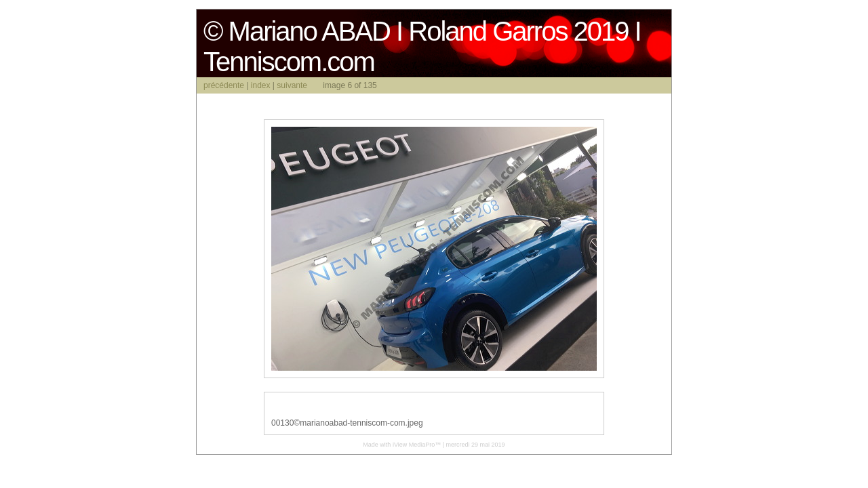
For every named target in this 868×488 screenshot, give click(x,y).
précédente (224, 85)
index (261, 85)
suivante (292, 85)
